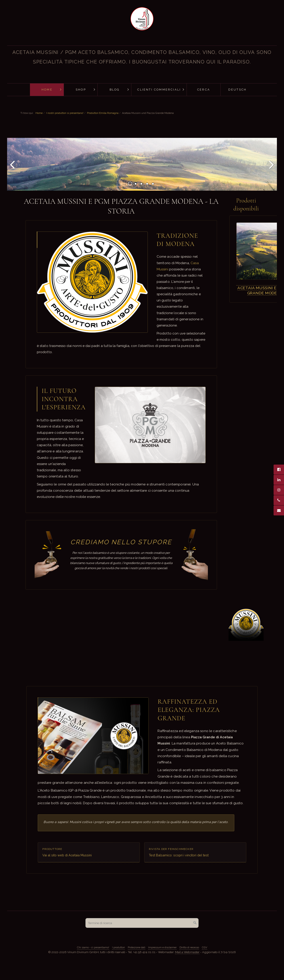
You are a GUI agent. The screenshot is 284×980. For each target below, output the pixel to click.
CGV (205, 962)
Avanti (271, 175)
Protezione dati (137, 962)
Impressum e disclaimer (162, 962)
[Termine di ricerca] (142, 938)
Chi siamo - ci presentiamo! (93, 962)
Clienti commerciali (159, 90)
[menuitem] (47, 90)
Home (47, 90)
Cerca (204, 90)
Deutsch (237, 90)
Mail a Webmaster (187, 967)
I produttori (118, 962)
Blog (115, 90)
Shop (81, 90)
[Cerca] (195, 938)
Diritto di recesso (189, 962)
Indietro (13, 175)
